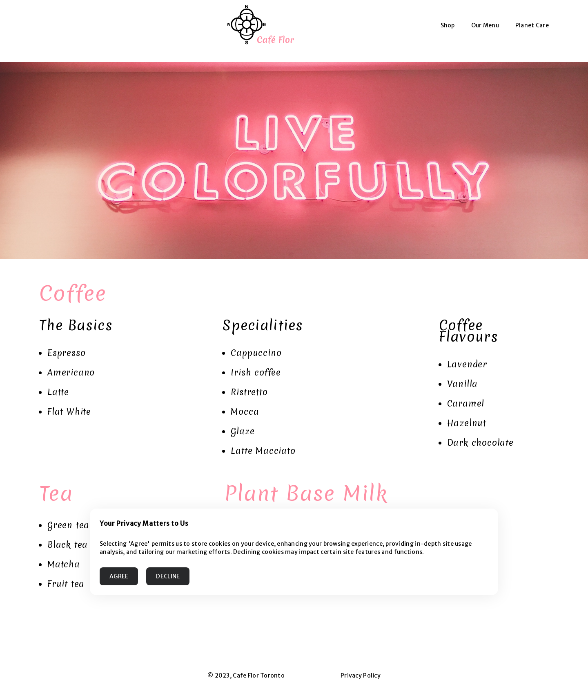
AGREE (119, 576)
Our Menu (485, 25)
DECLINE (168, 576)
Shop (448, 25)
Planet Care (532, 25)
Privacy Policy (361, 676)
